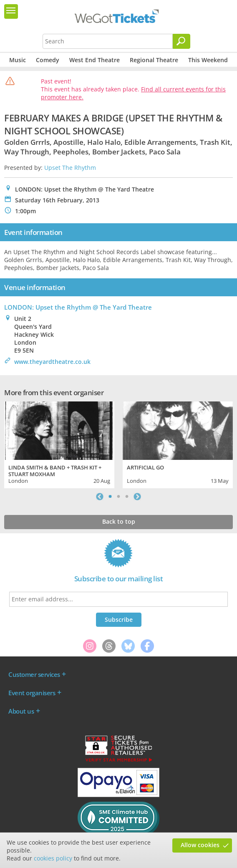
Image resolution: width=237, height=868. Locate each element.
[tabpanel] (59, 444)
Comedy (48, 60)
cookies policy (53, 858)
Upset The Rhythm (70, 168)
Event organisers (32, 693)
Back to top (119, 521)
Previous (100, 497)
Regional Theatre (154, 60)
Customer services (34, 674)
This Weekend (208, 60)
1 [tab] (110, 497)
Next (137, 497)
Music (18, 60)
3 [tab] (127, 497)
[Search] (182, 41)
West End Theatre (95, 60)
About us (21, 711)
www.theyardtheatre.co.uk (52, 362)
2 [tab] (118, 497)
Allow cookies (200, 845)
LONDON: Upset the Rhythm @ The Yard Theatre (78, 307)
